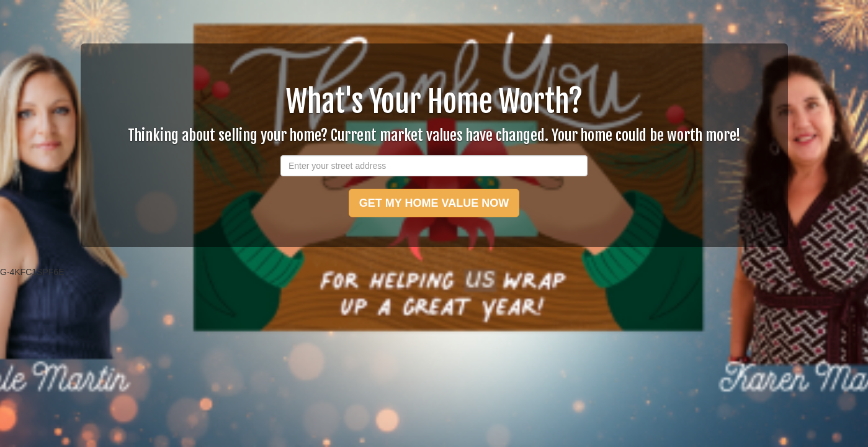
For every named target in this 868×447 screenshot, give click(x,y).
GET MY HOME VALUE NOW (434, 203)
